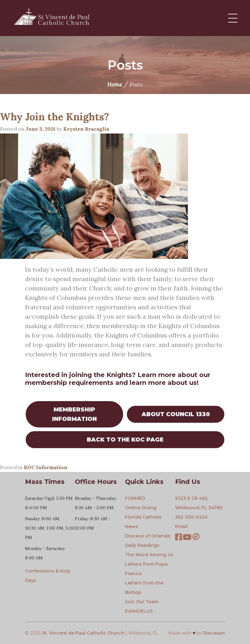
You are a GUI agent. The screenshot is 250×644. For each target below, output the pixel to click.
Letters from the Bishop (144, 588)
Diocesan (214, 633)
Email (181, 526)
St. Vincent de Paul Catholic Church (83, 633)
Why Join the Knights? (55, 117)
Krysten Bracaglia (86, 129)
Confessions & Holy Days (48, 576)
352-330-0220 (191, 517)
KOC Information (46, 467)
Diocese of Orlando (148, 536)
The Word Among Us (149, 555)
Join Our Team (142, 602)
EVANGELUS (139, 611)
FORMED (135, 498)
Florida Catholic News (143, 522)
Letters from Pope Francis (146, 569)
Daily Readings (142, 545)
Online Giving (141, 508)
